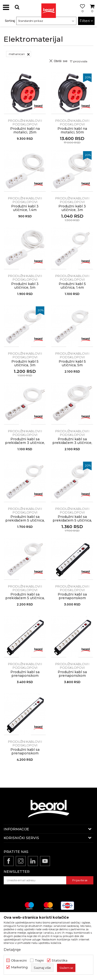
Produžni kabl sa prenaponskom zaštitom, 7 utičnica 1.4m (25, 678)
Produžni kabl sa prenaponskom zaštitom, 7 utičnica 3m (72, 676)
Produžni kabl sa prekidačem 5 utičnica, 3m (72, 520)
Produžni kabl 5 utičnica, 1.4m (72, 286)
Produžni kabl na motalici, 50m (72, 131)
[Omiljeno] (81, 13)
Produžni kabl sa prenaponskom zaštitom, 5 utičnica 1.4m (72, 600)
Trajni (39, 960)
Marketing (19, 967)
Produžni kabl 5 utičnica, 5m (72, 363)
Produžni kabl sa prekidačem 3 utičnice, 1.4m (25, 443)
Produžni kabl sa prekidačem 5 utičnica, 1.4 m (25, 520)
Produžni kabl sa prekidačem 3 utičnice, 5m (72, 443)
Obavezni (19, 960)
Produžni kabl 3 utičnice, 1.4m (25, 208)
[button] (17, 7)
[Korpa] (92, 13)
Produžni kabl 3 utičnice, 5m (25, 286)
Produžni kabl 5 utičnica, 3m (25, 363)
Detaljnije (12, 950)
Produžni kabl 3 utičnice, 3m (72, 208)
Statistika (60, 960)
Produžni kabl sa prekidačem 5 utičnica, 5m (25, 598)
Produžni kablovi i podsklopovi (25, 122)
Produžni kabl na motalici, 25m (25, 131)
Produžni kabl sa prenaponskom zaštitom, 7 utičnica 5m (25, 753)
